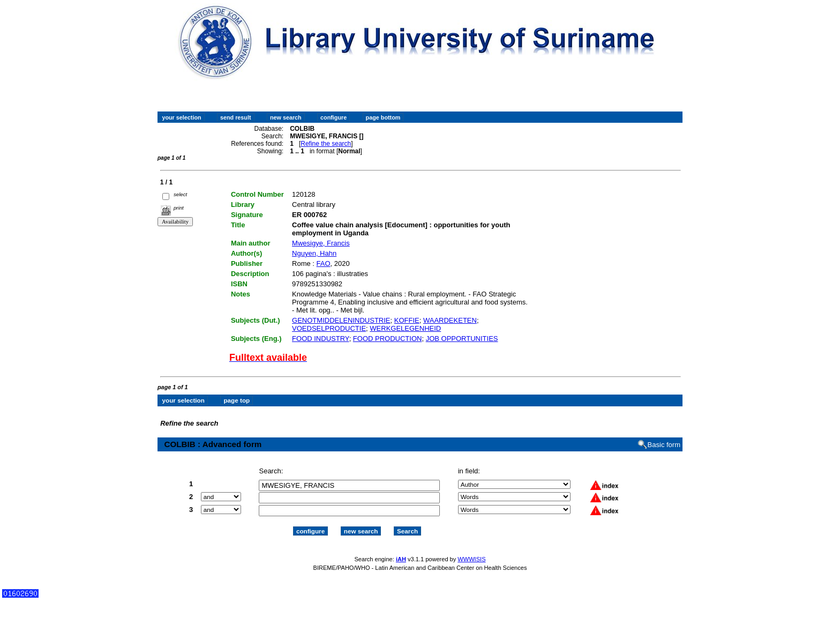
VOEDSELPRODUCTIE (329, 328)
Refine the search (326, 144)
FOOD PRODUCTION (388, 339)
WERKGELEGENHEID (405, 328)
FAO (324, 263)
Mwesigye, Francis (321, 243)
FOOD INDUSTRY (321, 339)
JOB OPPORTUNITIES (462, 339)
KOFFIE (407, 320)
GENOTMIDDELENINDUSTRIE (341, 320)
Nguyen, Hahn (314, 253)
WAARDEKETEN (450, 320)
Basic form (664, 445)
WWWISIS (471, 559)
